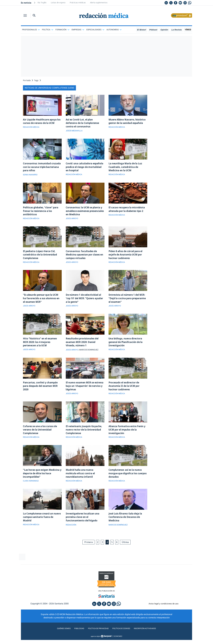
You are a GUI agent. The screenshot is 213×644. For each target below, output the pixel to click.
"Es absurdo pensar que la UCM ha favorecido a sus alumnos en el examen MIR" (42, 301)
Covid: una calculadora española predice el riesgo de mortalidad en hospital (83, 168)
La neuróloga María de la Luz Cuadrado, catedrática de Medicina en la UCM (126, 168)
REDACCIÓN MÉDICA (32, 128)
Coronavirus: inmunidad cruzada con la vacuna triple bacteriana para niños (40, 168)
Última (127, 550)
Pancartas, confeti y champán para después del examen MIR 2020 (41, 391)
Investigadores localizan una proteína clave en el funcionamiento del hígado (83, 524)
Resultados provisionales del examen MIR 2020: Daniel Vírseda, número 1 (83, 346)
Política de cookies (123, 636)
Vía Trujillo (42, 3)
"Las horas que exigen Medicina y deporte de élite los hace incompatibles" (42, 480)
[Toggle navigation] (25, 15)
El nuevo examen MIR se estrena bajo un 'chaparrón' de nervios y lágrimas (84, 391)
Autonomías (114, 30)
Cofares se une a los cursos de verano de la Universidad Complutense (41, 435)
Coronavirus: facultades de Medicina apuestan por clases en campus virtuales (84, 257)
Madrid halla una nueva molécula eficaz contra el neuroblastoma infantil (81, 480)
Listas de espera (58, 3)
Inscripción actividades (150, 636)
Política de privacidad (97, 636)
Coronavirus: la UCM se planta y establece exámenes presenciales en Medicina (84, 212)
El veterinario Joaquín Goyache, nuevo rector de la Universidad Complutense (85, 435)
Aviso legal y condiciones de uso (164, 611)
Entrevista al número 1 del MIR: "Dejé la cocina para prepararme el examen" (128, 301)
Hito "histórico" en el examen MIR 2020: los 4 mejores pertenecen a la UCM (41, 346)
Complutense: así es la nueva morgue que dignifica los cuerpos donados (126, 480)
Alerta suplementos (99, 3)
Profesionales (31, 30)
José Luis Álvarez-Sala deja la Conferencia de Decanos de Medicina (126, 524)
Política (48, 30)
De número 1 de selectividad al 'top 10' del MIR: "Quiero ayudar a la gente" (84, 301)
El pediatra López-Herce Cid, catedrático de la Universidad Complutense (41, 257)
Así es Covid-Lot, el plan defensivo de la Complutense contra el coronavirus (83, 123)
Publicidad (75, 636)
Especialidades (95, 30)
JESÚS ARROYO (72, 220)
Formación (62, 30)
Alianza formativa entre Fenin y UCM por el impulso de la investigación (128, 435)
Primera (87, 550)
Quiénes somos (58, 636)
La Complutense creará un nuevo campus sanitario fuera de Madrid (41, 524)
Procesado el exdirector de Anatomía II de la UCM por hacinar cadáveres (125, 391)
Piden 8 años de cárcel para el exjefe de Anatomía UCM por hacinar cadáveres (127, 257)
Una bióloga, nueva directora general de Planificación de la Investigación (126, 346)
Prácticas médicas (78, 3)
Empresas (78, 30)
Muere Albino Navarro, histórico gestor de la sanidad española (127, 123)
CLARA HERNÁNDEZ (32, 488)
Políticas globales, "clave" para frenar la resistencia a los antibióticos (42, 212)
